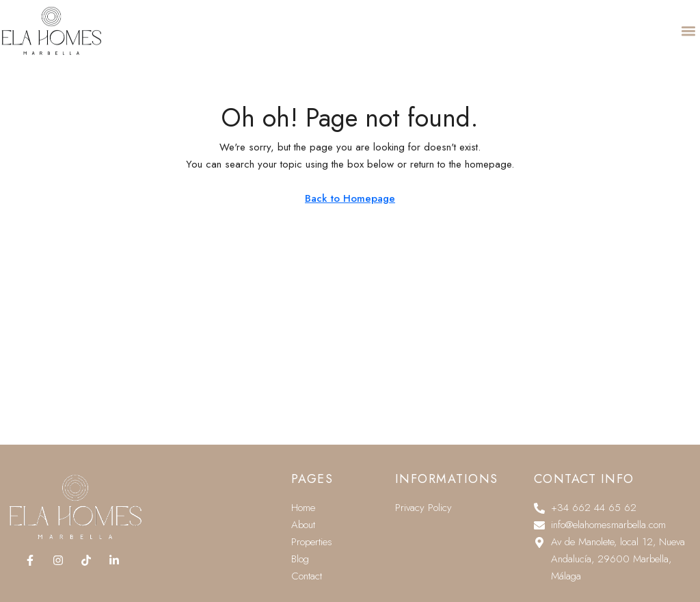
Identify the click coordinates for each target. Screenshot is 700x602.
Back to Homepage (350, 198)
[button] (689, 26)
